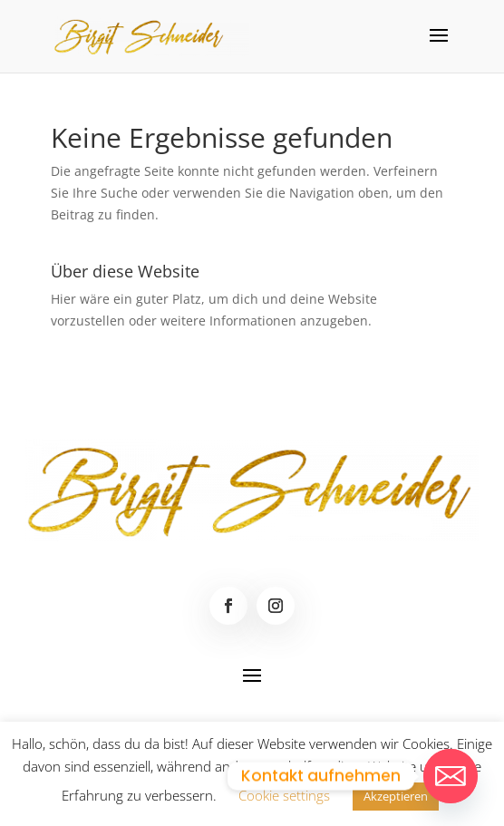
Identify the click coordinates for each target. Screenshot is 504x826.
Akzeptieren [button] (396, 796)
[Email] (451, 776)
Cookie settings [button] (284, 795)
